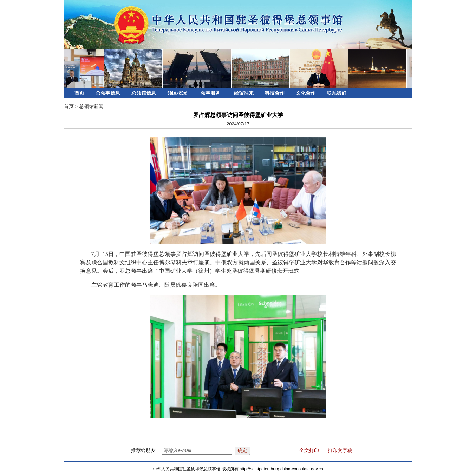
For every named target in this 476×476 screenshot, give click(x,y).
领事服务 (210, 93)
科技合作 (275, 93)
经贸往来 (244, 93)
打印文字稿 (340, 451)
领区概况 (177, 93)
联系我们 (337, 93)
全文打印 (309, 451)
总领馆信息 (144, 93)
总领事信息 (108, 93)
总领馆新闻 (91, 107)
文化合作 (306, 93)
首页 (79, 93)
